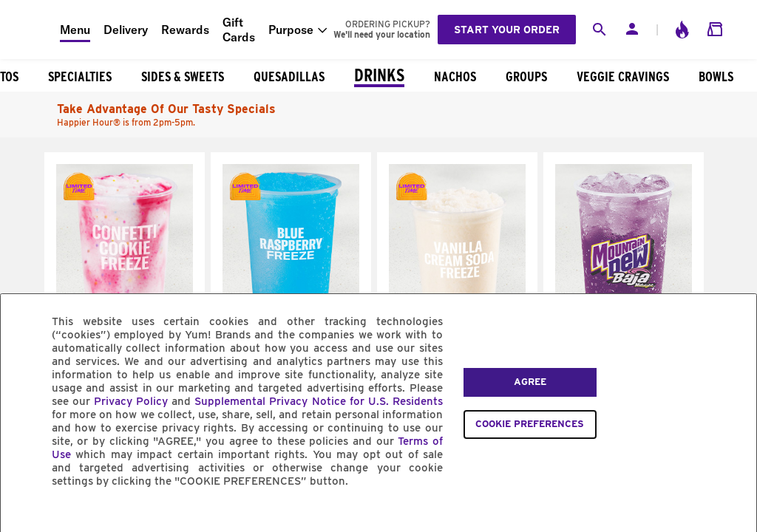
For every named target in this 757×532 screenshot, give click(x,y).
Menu (75, 30)
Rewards (185, 30)
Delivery (126, 30)
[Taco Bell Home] (30, 30)
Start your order (507, 30)
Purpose (291, 30)
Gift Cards (239, 30)
